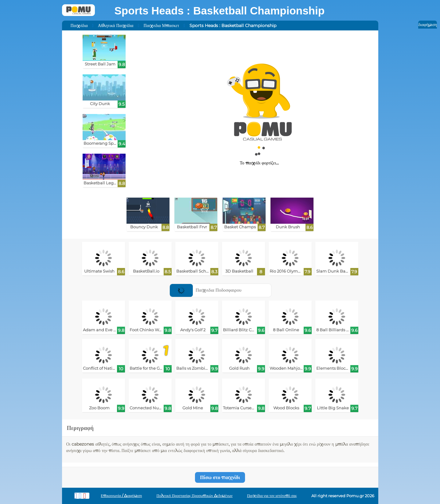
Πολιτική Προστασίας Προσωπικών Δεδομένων (195, 496)
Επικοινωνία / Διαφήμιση (121, 496)
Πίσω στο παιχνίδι (220, 477)
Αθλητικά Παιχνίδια (116, 26)
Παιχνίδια (79, 26)
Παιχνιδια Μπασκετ (162, 26)
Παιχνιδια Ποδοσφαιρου (206, 290)
